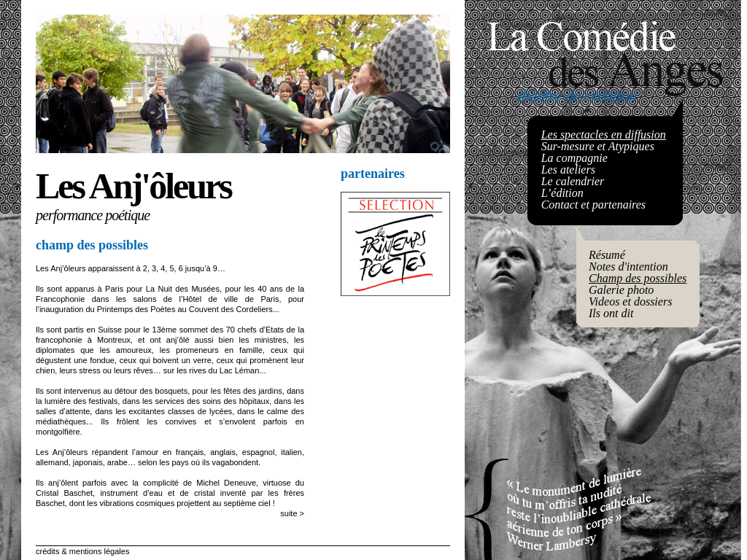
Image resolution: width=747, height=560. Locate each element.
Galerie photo (621, 290)
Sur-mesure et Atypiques (598, 146)
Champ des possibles (638, 278)
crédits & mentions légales (82, 551)
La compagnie (574, 158)
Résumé (607, 255)
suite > (292, 513)
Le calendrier (573, 181)
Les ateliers (568, 170)
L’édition (562, 193)
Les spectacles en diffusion (604, 135)
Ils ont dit (611, 313)
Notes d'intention (628, 267)
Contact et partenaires (593, 205)
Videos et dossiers (630, 302)
